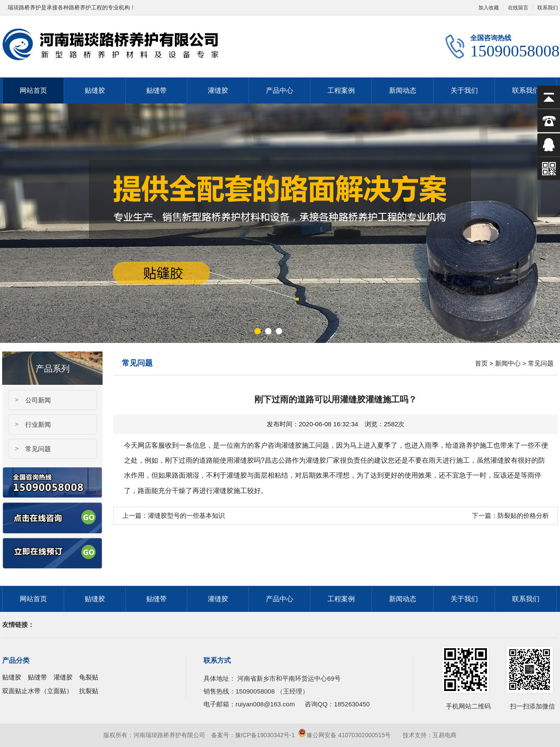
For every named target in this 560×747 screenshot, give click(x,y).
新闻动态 (403, 90)
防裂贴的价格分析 (523, 515)
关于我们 (464, 90)
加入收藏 (489, 8)
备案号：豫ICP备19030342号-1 (253, 735)
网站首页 (33, 90)
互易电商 (445, 735)
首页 (481, 363)
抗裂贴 (89, 691)
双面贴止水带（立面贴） (37, 691)
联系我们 (526, 90)
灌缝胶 (218, 90)
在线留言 (518, 8)
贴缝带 (156, 90)
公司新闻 (29, 400)
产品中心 (280, 90)
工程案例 (341, 90)
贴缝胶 (95, 90)
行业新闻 (29, 424)
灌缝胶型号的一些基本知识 (186, 515)
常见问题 (29, 449)
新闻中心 (508, 363)
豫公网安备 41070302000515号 (344, 735)
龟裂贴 (89, 677)
